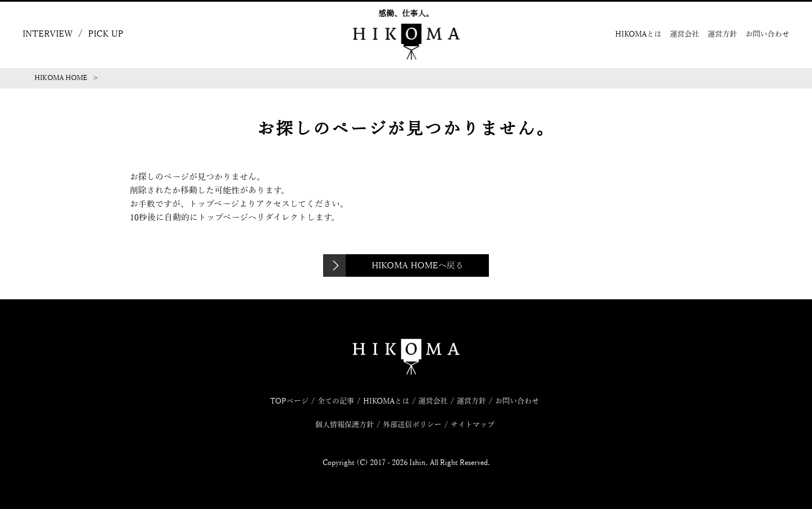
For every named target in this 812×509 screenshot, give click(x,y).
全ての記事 (336, 401)
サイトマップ (473, 425)
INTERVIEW (48, 34)
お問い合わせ (767, 34)
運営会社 (685, 34)
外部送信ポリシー (412, 425)
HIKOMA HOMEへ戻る (418, 265)
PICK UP (106, 34)
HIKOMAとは (638, 34)
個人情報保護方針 (345, 425)
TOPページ (289, 401)
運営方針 (722, 34)
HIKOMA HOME (61, 78)
